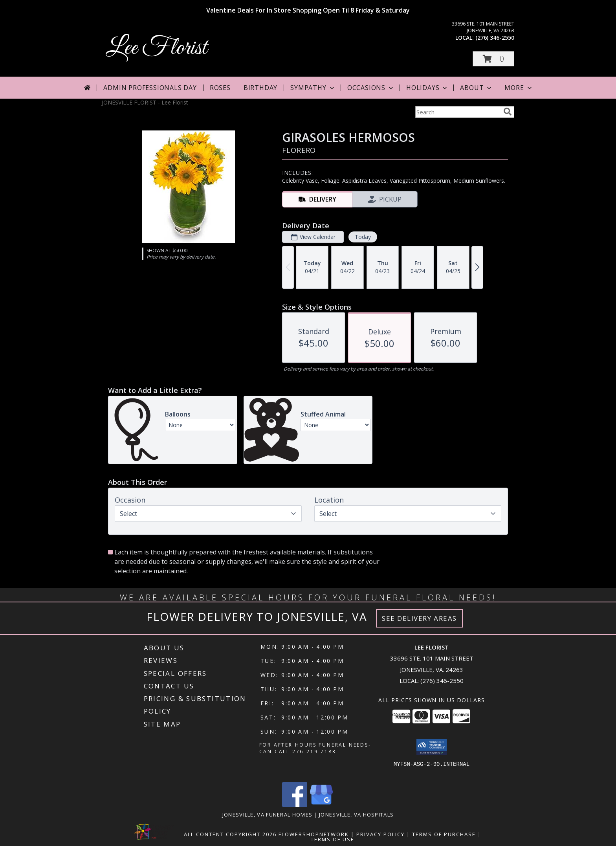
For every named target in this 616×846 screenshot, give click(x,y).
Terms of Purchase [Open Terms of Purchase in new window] (444, 834)
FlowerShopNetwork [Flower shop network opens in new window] (314, 834)
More (519, 88)
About (477, 88)
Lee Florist (156, 48)
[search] (508, 112)
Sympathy (313, 88)
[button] (493, 59)
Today (363, 237)
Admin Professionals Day (150, 88)
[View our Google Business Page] (321, 805)
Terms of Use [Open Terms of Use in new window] (333, 839)
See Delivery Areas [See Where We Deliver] (419, 618)
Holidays (427, 88)
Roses (220, 88)
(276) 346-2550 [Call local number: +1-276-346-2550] (495, 38)
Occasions (371, 88)
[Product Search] (458, 112)
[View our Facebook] (295, 805)
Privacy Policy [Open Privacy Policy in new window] (380, 834)
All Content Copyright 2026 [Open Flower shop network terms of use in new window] (230, 834)
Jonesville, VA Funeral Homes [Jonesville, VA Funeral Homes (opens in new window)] (267, 815)
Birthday (260, 88)
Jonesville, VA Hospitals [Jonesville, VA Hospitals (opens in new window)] (356, 815)
